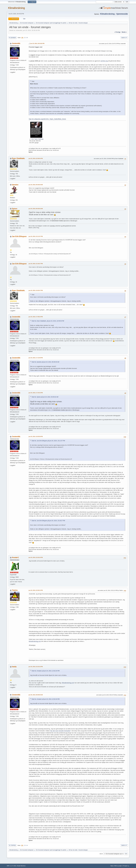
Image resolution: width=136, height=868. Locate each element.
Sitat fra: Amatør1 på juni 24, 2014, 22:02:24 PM (46, 671)
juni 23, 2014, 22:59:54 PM (36, 158)
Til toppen (12, 845)
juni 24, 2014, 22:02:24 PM (36, 557)
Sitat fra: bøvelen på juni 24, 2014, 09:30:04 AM (45, 362)
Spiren (15, 209)
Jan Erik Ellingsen (19, 236)
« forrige (117, 32)
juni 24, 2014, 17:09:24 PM (36, 317)
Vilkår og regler (118, 866)
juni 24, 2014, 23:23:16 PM (36, 667)
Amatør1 (15, 557)
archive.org (104, 61)
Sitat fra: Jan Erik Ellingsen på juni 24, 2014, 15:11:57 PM (48, 441)
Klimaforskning (16, 8)
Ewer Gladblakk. (18, 158)
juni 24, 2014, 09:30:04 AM (36, 185)
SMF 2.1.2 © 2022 (11, 866)
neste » (124, 32)
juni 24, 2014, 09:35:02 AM (36, 209)
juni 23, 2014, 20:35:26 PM (37, 43)
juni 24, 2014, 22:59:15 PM (36, 590)
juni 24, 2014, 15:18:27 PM (36, 264)
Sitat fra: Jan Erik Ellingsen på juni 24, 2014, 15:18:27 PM (48, 521)
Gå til (101, 854)
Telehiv (15, 590)
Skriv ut (124, 38)
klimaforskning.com (35, 641)
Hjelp (112, 866)
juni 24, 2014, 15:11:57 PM (36, 236)
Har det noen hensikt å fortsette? (61, 731)
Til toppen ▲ (126, 866)
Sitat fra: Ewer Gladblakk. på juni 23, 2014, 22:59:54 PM (48, 321)
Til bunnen (12, 38)
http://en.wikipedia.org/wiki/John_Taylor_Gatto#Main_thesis (47, 119)
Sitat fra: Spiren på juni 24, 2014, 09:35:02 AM (45, 397)
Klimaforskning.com (68, 683)
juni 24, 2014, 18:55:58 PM (36, 436)
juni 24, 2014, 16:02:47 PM (36, 290)
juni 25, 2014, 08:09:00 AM (36, 695)
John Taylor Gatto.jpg (36, 139)
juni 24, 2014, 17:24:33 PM (36, 393)
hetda (14, 667)
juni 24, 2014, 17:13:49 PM (36, 358)
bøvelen (15, 185)
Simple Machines (21, 866)
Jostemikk (16, 43)
